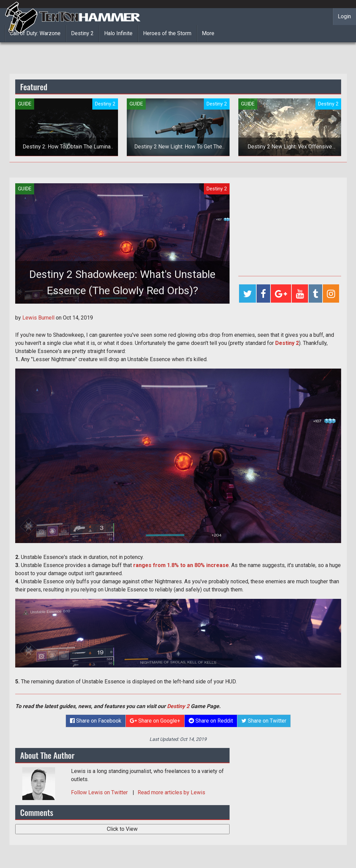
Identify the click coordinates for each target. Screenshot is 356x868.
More (208, 33)
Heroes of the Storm (167, 33)
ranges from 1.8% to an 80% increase (181, 565)
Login (344, 16)
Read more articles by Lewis (171, 792)
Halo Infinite (118, 33)
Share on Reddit (211, 721)
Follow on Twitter (100, 792)
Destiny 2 (82, 33)
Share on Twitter (264, 721)
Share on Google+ (155, 721)
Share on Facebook (96, 721)
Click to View (122, 829)
